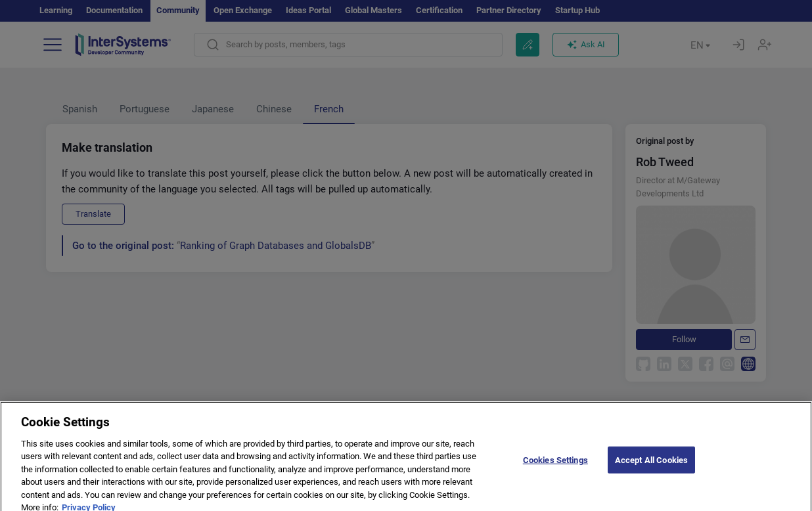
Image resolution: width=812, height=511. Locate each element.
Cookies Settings (555, 471)
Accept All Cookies (651, 471)
